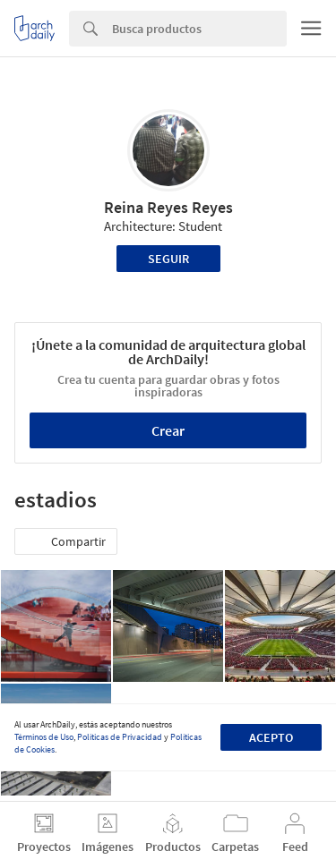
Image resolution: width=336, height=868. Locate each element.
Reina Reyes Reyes (168, 207)
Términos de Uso (44, 737)
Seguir (168, 259)
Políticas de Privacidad (120, 737)
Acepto (271, 737)
